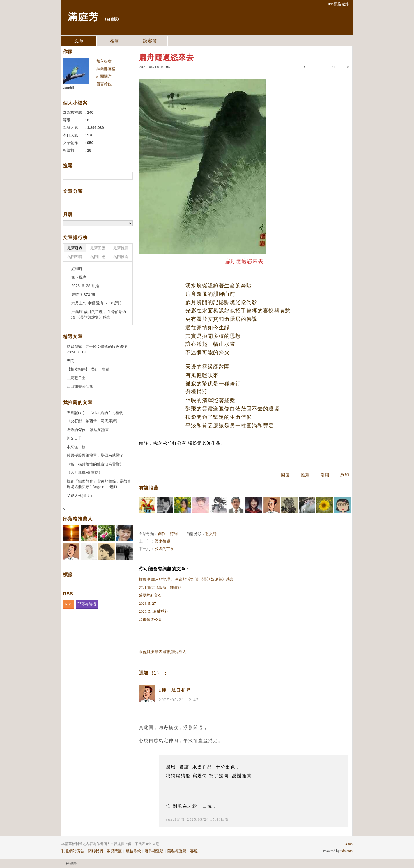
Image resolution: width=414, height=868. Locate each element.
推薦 (305, 475)
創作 (162, 534)
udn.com (346, 851)
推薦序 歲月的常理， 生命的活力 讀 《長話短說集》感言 (186, 579)
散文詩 (211, 534)
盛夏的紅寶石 (150, 595)
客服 (194, 851)
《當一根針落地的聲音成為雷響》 (95, 464)
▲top (349, 844)
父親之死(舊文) (79, 496)
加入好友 (104, 61)
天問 (70, 361)
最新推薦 (121, 248)
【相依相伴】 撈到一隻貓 (88, 369)
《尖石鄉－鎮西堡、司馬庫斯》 (93, 421)
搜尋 (128, 176)
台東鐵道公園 (150, 619)
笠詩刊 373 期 (83, 295)
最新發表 (75, 248)
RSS (69, 604)
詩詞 (174, 534)
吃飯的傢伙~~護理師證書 (88, 430)
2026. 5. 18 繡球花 (154, 611)
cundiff (173, 819)
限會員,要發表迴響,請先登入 (163, 652)
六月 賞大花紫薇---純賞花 (160, 587)
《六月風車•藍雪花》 (84, 473)
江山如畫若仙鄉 (80, 386)
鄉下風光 (79, 277)
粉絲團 (71, 863)
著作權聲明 (154, 851)
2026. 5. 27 (147, 603)
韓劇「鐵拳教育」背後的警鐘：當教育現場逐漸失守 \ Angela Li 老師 (99, 484)
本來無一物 (76, 447)
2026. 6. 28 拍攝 (85, 286)
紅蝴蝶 (77, 269)
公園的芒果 (164, 549)
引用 (325, 475)
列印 (345, 475)
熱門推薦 (121, 257)
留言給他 (104, 84)
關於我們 (95, 851)
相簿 (114, 41)
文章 (79, 41)
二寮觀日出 (76, 378)
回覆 (285, 475)
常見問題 (114, 851)
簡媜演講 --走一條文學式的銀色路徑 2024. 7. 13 (97, 349)
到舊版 (112, 19)
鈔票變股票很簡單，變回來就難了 (95, 455)
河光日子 (74, 438)
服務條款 (133, 851)
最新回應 (98, 248)
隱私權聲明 (177, 851)
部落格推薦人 (78, 519)
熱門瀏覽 (75, 257)
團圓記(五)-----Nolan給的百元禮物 (95, 413)
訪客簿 (150, 41)
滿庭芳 (83, 16)
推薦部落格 (106, 69)
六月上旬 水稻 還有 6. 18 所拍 (97, 303)
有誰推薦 (149, 488)
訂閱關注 (104, 76)
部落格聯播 (87, 604)
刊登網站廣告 (73, 851)
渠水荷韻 (162, 541)
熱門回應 (98, 257)
